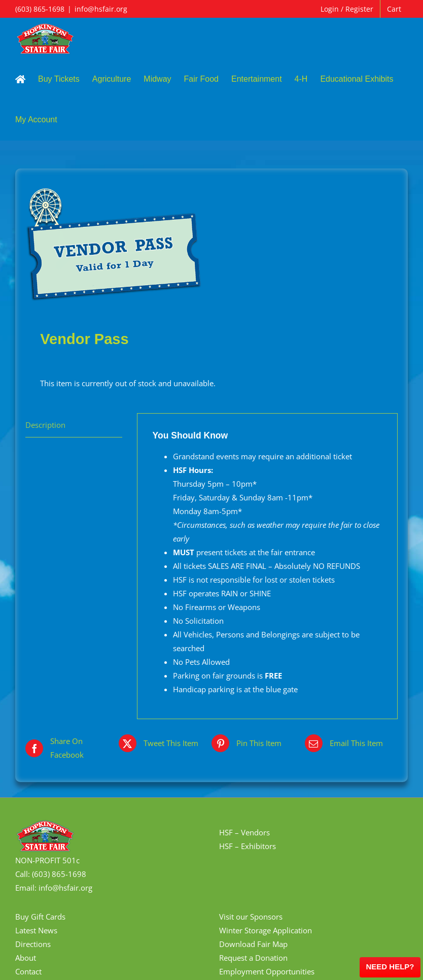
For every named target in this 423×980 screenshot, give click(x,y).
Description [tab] (45, 425)
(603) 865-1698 (40, 9)
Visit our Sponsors (251, 917)
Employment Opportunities (267, 971)
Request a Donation (253, 958)
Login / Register (347, 9)
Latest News (36, 930)
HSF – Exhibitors (248, 846)
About (26, 958)
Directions (33, 944)
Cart (394, 9)
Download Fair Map (253, 944)
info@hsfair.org (101, 9)
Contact (28, 971)
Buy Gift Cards (40, 917)
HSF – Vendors (244, 832)
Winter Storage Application (266, 930)
